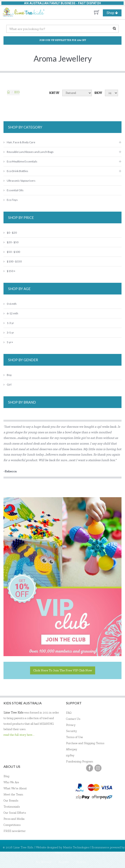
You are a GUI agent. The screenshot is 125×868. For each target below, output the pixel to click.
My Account (44, 862)
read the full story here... (19, 735)
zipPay (70, 755)
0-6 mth (10, 304)
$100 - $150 (13, 261)
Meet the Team (13, 794)
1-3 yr (9, 323)
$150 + (9, 271)
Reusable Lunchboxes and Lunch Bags (29, 152)
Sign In (81, 862)
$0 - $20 (10, 233)
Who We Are (11, 782)
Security (71, 731)
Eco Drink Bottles (16, 171)
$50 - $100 (12, 252)
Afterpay (72, 749)
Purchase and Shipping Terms (85, 743)
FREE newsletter (15, 831)
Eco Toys (11, 200)
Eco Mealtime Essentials (20, 161)
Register (64, 862)
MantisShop (63, 853)
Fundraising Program (80, 761)
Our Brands (11, 800)
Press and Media (14, 819)
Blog (6, 776)
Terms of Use (75, 737)
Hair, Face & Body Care (19, 142)
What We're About (15, 788)
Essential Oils (14, 190)
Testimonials (12, 807)
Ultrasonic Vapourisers (19, 181)
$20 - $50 (11, 242)
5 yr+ (8, 342)
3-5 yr (9, 333)
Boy (8, 375)
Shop (114, 13)
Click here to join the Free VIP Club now (63, 670)
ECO (17, 92)
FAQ (69, 713)
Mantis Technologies (76, 847)
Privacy (71, 725)
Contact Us (73, 719)
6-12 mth (11, 313)
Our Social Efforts (15, 813)
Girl (7, 384)
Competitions (12, 825)
